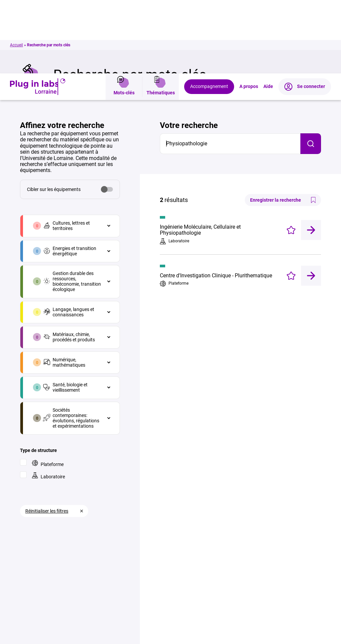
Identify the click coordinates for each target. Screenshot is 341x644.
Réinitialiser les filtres (47, 438)
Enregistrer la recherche (283, 127)
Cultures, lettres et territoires (66, 152)
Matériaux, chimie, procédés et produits (69, 264)
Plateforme (48, 390)
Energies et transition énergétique (70, 178)
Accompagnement (209, 13)
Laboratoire (48, 402)
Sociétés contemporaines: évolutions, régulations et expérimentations (71, 345)
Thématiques (161, 13)
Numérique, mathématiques (64, 289)
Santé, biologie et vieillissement (65, 314)
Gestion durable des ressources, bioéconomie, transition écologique (72, 208)
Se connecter (305, 13)
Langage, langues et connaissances (69, 239)
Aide (268, 13)
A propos (249, 13)
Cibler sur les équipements (54, 116)
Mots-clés (124, 13)
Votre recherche (189, 52)
